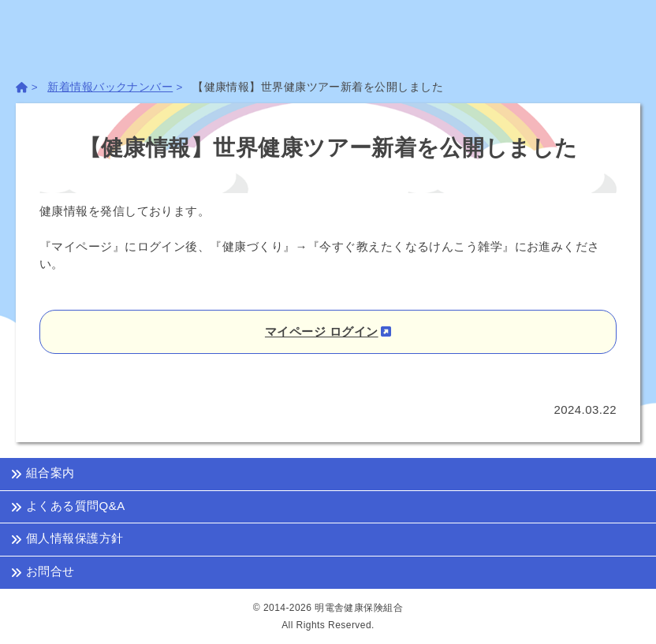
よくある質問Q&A (68, 506)
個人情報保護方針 (67, 539)
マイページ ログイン (322, 331)
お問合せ (43, 571)
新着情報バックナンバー (110, 87)
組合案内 (43, 474)
